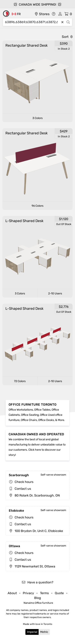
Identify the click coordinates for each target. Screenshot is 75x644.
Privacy (28, 593)
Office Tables (42, 410)
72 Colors (20, 381)
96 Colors (37, 206)
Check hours (24, 482)
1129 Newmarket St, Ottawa (32, 566)
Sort (67, 37)
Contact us (23, 489)
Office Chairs (29, 420)
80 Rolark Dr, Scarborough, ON (34, 495)
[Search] (32, 22)
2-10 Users (55, 293)
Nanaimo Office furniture (38, 603)
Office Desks (46, 420)
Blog (38, 598)
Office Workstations (21, 410)
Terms (44, 593)
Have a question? (37, 582)
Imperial (32, 632)
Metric (44, 632)
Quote (59, 593)
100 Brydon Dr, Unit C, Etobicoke (36, 531)
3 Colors (37, 118)
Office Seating (30, 415)
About (12, 593)
